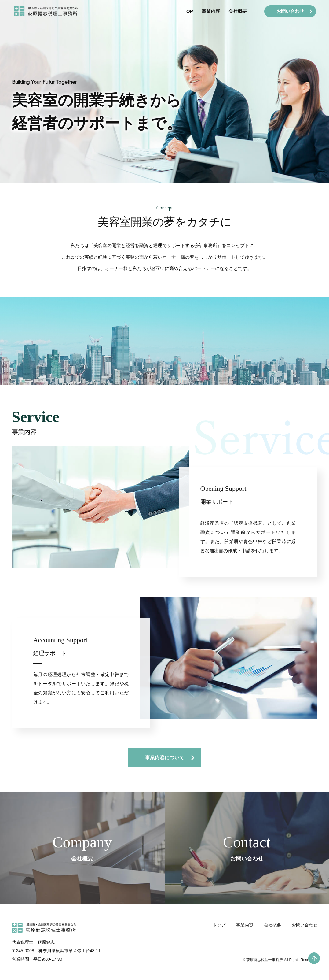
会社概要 (235, 12)
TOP (186, 12)
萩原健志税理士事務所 (265, 968)
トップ (219, 934)
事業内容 (208, 12)
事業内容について (165, 758)
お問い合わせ (305, 934)
